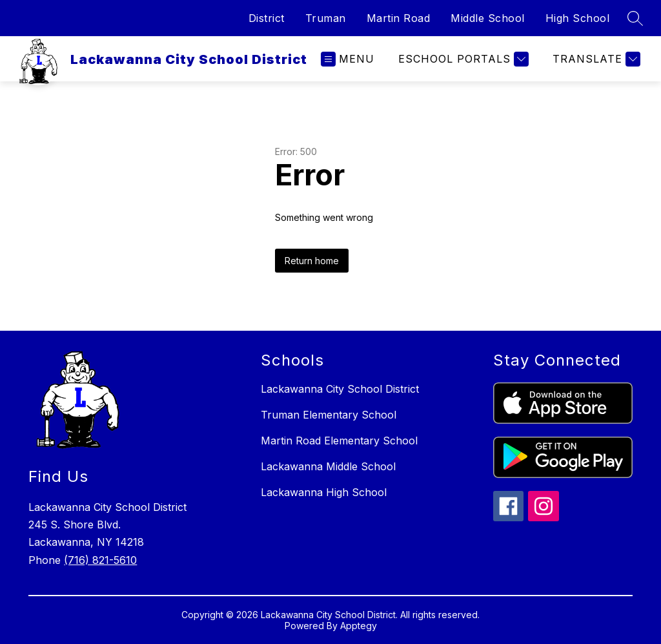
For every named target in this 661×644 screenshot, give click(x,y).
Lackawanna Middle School (328, 466)
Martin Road (399, 18)
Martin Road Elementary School (339, 441)
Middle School (488, 18)
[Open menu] (348, 59)
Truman (326, 18)
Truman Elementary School (329, 415)
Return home (312, 261)
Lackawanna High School (324, 492)
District (267, 18)
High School (578, 18)
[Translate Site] (595, 59)
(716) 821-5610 (100, 560)
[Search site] (635, 18)
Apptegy (359, 626)
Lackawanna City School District (340, 389)
